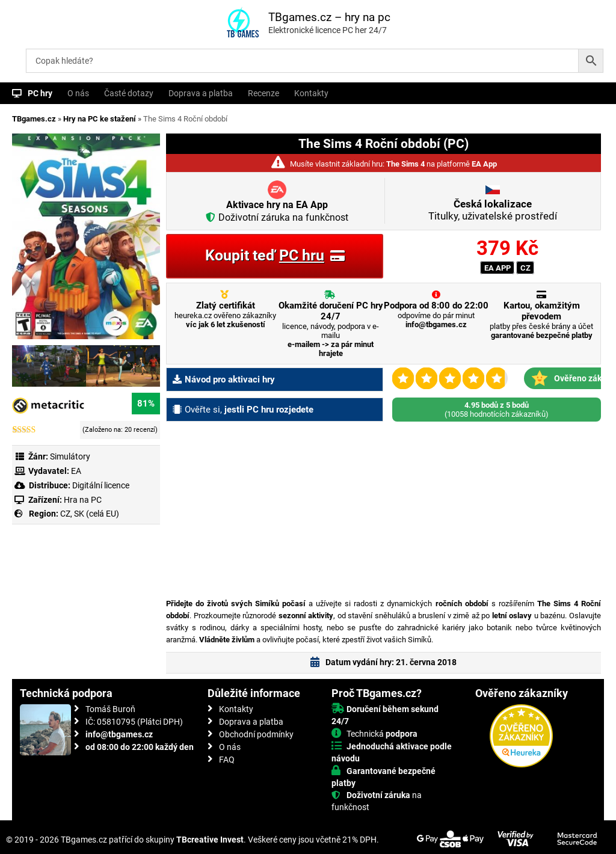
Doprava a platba (201, 93)
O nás (78, 93)
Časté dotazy (129, 93)
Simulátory (70, 456)
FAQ (227, 760)
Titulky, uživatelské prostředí (493, 210)
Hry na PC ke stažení (100, 119)
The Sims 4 (405, 164)
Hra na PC (82, 500)
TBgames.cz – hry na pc (329, 17)
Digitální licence (100, 485)
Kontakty (311, 93)
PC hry (40, 93)
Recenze (263, 93)
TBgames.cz (34, 119)
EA (76, 471)
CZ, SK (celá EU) (90, 514)
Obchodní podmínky (256, 734)
